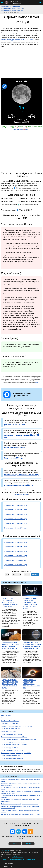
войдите (27, 129)
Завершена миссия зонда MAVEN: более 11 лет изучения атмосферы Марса (21, 781)
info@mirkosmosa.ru (18, 857)
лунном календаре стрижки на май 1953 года (17, 40)
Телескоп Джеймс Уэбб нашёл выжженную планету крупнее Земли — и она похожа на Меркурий (21, 807)
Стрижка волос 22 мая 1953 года (15, 528)
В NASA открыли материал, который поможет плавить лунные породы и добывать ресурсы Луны (21, 792)
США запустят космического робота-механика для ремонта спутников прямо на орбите (21, 815)
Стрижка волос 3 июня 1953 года (15, 565)
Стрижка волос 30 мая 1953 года (15, 547)
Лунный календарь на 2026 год (10, 748)
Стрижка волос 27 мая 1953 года (15, 505)
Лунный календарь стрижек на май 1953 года (13, 10)
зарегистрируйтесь (18, 129)
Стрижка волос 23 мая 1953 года (15, 523)
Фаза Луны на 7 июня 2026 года (10, 721)
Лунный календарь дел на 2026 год (11, 755)
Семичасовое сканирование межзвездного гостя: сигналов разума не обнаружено (21, 797)
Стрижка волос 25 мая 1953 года (15, 514)
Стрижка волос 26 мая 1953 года (15, 510)
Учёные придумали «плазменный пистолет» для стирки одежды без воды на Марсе (20, 800)
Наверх (28, 844)
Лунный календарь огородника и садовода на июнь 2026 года (18, 739)
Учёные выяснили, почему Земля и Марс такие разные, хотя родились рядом (21, 789)
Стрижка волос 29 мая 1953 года (15, 542)
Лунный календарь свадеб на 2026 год (12, 758)
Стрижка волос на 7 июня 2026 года (11, 723)
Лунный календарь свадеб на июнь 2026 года (14, 745)
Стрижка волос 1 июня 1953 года (15, 556)
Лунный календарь (15, 6)
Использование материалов (16, 859)
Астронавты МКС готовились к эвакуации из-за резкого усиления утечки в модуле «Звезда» (21, 785)
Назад (15, 844)
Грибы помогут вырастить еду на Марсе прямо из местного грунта (20, 804)
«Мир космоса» (6, 850)
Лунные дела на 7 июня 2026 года (11, 729)
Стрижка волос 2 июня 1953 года (15, 560)
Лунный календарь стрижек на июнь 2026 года (14, 737)
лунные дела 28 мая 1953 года (15, 448)
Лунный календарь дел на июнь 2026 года (13, 742)
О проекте (4, 859)
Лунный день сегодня (7, 718)
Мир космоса (4, 6)
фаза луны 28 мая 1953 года (14, 425)
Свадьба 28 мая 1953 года (13, 458)
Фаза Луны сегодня (6, 715)
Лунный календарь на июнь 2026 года (12, 734)
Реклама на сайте (30, 859)
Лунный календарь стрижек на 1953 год (12, 8)
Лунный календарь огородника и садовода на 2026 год (16, 753)
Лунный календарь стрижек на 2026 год (12, 750)
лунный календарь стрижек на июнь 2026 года (21, 475)
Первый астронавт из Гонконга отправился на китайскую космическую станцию (21, 811)
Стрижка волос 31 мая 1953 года (15, 551)
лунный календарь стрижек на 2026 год (19, 485)
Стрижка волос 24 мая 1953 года (15, 519)
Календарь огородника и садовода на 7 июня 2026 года (17, 726)
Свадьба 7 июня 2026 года (9, 731)
